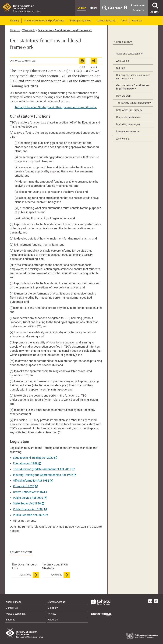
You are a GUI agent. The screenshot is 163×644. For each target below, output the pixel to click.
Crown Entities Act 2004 (28, 492)
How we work (124, 96)
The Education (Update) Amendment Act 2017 (42, 469)
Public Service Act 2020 (28, 498)
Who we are (122, 139)
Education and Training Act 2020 (33, 458)
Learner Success (106, 21)
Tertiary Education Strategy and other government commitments (56, 107)
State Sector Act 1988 (27, 503)
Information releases (128, 132)
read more (29, 575)
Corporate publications (129, 117)
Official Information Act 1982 (31, 481)
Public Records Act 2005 (29, 515)
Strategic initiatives (80, 21)
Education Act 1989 (25, 463)
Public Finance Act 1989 (28, 509)
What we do (29, 30)
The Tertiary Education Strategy (133, 103)
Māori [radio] (93, 8)
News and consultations (129, 54)
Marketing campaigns (128, 124)
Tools (124, 21)
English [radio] (82, 8)
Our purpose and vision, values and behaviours (133, 77)
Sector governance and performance (44, 21)
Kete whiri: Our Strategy (129, 110)
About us (137, 21)
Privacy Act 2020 (24, 486)
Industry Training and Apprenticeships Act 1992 (43, 475)
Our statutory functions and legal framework (65, 30)
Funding (15, 21)
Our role (121, 68)
